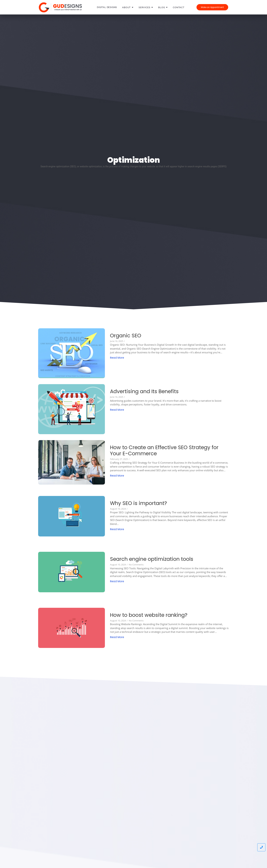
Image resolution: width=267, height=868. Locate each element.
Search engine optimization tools (152, 559)
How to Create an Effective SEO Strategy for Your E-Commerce (164, 451)
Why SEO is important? (138, 503)
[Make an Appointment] (212, 7)
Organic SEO (126, 336)
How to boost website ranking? (149, 615)
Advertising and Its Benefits (144, 391)
